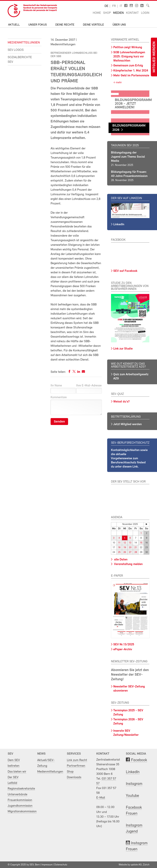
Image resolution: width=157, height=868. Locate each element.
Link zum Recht (77, 760)
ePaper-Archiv (123, 649)
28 (136, 552)
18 (119, 548)
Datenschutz (61, 865)
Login (145, 13)
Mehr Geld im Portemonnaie (131, 76)
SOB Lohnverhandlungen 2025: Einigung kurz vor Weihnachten (129, 57)
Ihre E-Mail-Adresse (89, 386)
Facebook (139, 760)
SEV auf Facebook (125, 271)
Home (97, 13)
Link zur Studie (123, 349)
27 (130, 552)
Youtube (132, 796)
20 (130, 548)
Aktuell (14, 25)
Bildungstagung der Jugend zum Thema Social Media (128, 157)
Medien (118, 13)
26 (125, 552)
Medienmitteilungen (22, 43)
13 (130, 543)
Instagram (134, 784)
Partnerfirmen (76, 766)
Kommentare (59, 397)
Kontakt (132, 13)
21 (136, 548)
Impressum (47, 865)
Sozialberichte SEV (20, 60)
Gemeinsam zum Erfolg (128, 66)
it (121, 6)
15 (141, 543)
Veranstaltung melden (128, 564)
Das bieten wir (17, 772)
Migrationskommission (22, 811)
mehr (118, 83)
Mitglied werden (154, 57)
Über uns (119, 25)
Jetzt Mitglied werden (127, 424)
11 (119, 543)
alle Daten (120, 560)
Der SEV (13, 777)
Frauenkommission (20, 800)
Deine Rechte (65, 25)
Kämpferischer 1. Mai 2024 (131, 71)
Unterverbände (17, 794)
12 (125, 543)
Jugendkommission (20, 806)
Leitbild (12, 783)
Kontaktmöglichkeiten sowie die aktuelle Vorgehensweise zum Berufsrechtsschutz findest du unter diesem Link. (129, 458)
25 (119, 552)
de (106, 6)
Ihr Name (56, 386)
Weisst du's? (121, 402)
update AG (136, 865)
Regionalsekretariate (21, 789)
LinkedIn (119, 224)
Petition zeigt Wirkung (128, 47)
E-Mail (101, 798)
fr (114, 6)
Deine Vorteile (93, 25)
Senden (59, 421)
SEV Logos (16, 50)
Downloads (74, 777)
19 (125, 548)
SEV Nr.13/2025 (124, 645)
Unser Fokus (38, 25)
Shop (107, 13)
